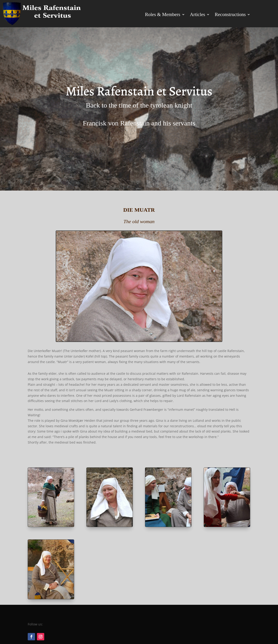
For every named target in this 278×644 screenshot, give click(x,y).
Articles (198, 14)
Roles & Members (163, 14)
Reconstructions (230, 14)
